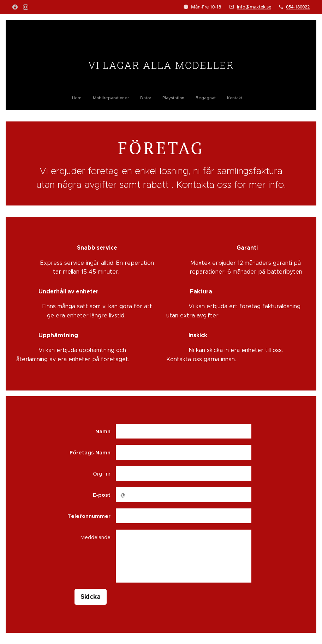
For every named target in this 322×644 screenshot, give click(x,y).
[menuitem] (132, 98)
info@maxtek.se (254, 7)
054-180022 (298, 7)
